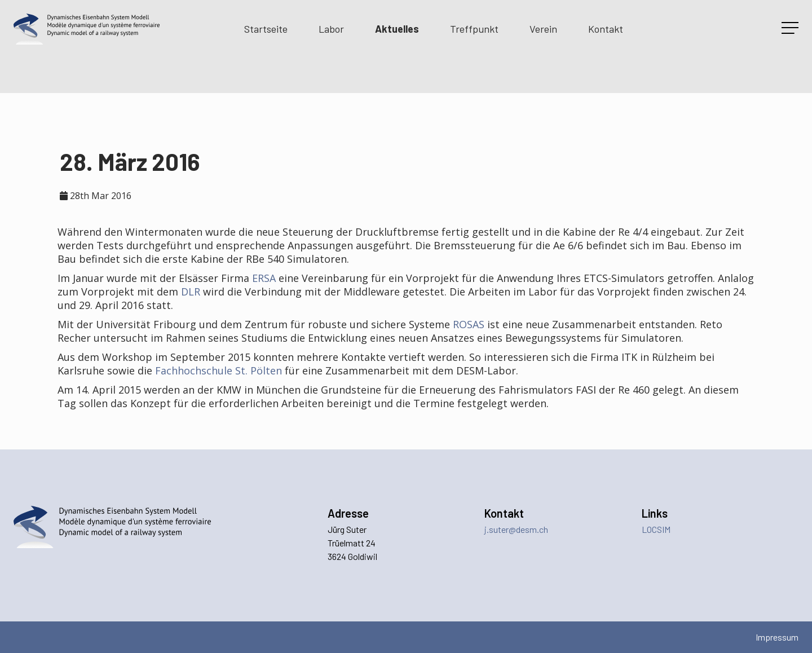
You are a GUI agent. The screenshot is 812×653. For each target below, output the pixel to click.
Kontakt (606, 29)
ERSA (264, 278)
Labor (331, 29)
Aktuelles (397, 29)
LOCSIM (656, 529)
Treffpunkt (474, 29)
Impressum (777, 637)
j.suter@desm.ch (516, 529)
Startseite (266, 29)
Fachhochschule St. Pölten (219, 370)
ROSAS (469, 324)
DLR (191, 292)
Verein (543, 29)
